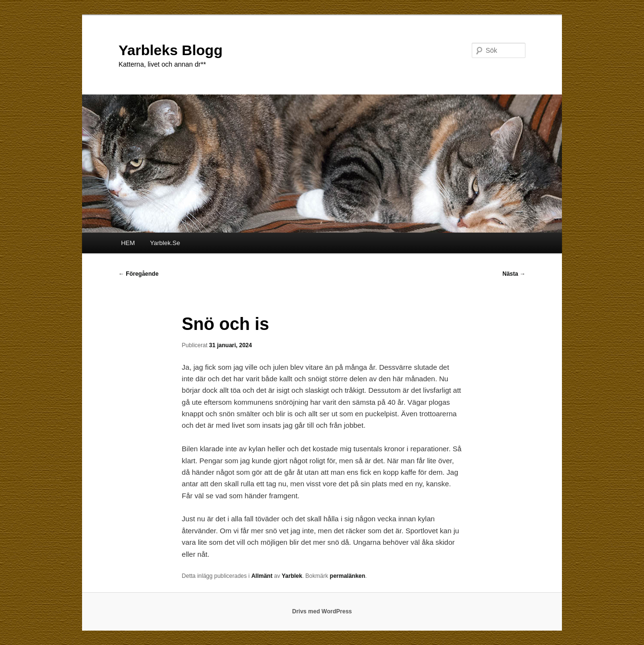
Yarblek (292, 576)
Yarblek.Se (165, 243)
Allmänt (262, 576)
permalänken (347, 576)
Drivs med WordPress (322, 611)
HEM (128, 243)
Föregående (138, 274)
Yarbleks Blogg (171, 50)
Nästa (514, 274)
